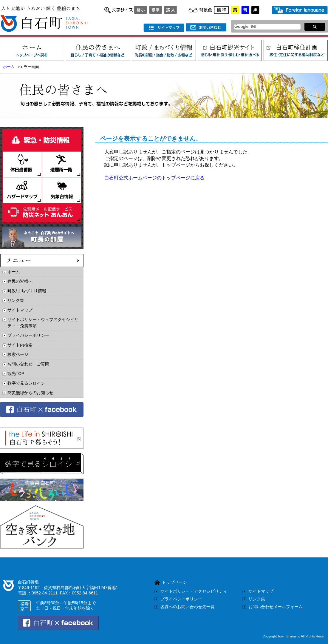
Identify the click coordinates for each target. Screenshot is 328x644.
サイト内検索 (20, 345)
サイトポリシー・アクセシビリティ (194, 591)
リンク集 (16, 300)
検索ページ (18, 354)
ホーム (9, 67)
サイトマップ (20, 310)
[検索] (266, 27)
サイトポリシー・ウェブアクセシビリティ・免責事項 (43, 323)
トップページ (174, 582)
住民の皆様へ (20, 281)
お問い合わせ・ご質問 (28, 364)
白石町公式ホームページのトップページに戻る (154, 178)
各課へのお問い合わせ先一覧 (188, 607)
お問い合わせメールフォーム (276, 607)
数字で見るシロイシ (26, 383)
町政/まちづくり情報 (27, 291)
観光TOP (16, 374)
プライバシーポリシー (28, 335)
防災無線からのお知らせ (30, 393)
